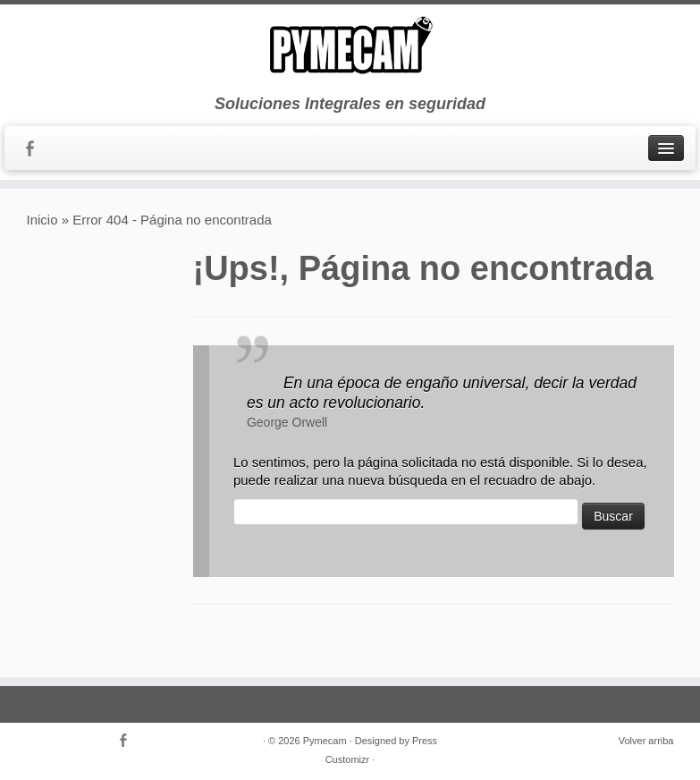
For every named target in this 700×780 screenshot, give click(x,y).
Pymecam (325, 741)
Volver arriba (646, 741)
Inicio (42, 220)
